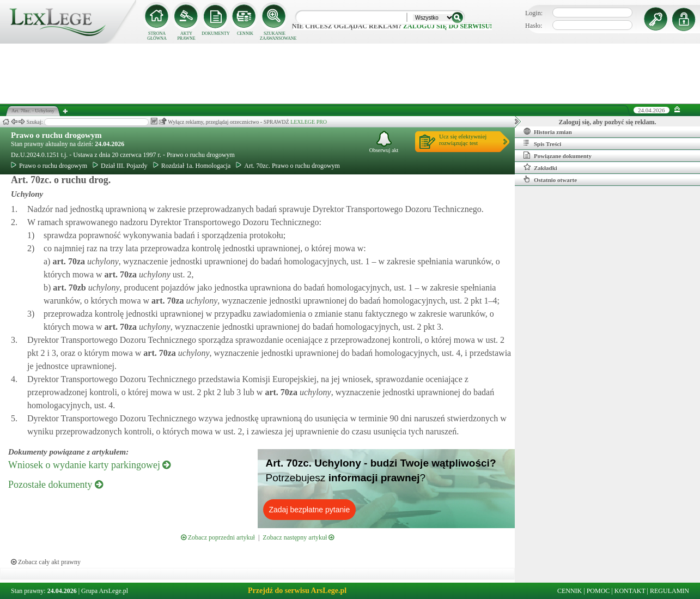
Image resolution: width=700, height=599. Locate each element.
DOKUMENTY (216, 34)
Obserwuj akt (384, 142)
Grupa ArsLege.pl (105, 591)
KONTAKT (630, 591)
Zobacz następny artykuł (298, 537)
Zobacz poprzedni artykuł (218, 537)
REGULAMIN (669, 591)
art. (68, 261)
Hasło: (534, 26)
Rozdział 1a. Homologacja (192, 166)
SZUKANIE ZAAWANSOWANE (275, 36)
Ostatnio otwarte (550, 179)
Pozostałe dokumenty (56, 485)
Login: (534, 13)
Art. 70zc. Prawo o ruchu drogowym (288, 166)
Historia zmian (548, 131)
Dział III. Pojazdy (120, 166)
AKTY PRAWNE (186, 36)
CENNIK (245, 34)
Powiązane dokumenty (558, 155)
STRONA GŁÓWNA (157, 36)
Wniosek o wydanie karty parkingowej (89, 465)
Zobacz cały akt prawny (46, 562)
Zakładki (540, 167)
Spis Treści (542, 143)
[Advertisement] (350, 74)
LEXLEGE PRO (309, 122)
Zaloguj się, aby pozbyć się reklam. (608, 122)
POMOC (598, 591)
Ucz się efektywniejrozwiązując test (463, 140)
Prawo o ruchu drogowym (56, 135)
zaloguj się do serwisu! (448, 26)
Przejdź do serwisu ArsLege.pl (297, 591)
